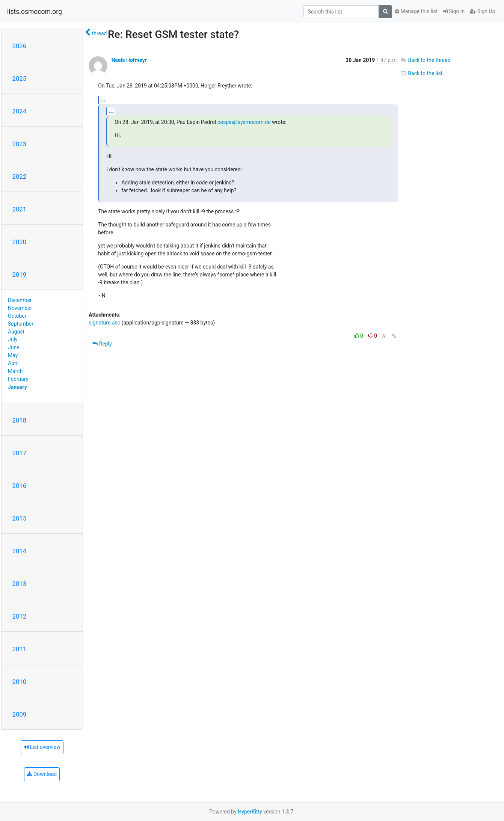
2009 (20, 714)
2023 (20, 144)
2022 (20, 177)
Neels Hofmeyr (129, 60)
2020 (20, 242)
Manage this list (416, 11)
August (16, 332)
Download (42, 774)
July (13, 340)
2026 (20, 46)
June (14, 347)
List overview (42, 747)
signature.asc (104, 323)
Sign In (454, 11)
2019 (20, 275)
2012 (20, 616)
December (20, 300)
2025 (20, 78)
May (13, 355)
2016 (20, 486)
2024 (20, 111)
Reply (102, 344)
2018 (20, 420)
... (103, 99)
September (21, 324)
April (13, 363)
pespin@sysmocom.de (244, 122)
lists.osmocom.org (35, 12)
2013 (20, 584)
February (18, 379)
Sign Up (482, 11)
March (15, 371)
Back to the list (421, 73)
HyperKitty (250, 812)
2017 (20, 453)
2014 (20, 551)
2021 (20, 209)
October (17, 316)
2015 (20, 518)
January (17, 387)
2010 (20, 682)
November (20, 308)
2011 (20, 649)
